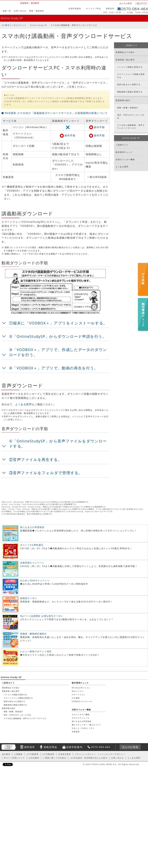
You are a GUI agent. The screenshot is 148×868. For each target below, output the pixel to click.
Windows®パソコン (13, 730)
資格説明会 (50, 747)
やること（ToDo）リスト (15, 771)
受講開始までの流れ (125, 52)
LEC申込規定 (76, 758)
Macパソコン (9, 734)
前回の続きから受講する (129, 84)
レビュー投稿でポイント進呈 (36, 651)
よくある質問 (24, 404)
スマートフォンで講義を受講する (131, 76)
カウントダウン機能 (12, 757)
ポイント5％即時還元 (32, 545)
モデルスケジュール (12, 760)
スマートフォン (10, 737)
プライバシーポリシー (85, 754)
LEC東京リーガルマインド (14, 25)
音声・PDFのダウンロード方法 (131, 116)
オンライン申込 (93, 8)
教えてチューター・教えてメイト (18, 767)
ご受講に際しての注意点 (55, 758)
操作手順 (99, 127)
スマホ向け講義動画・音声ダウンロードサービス (131, 127)
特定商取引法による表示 (96, 758)
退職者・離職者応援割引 (33, 634)
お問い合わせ (20, 11)
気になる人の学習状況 (32, 527)
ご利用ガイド (131, 45)
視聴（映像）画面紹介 (128, 108)
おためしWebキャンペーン (35, 580)
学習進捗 (7, 774)
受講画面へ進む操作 (125, 60)
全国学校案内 (75, 8)
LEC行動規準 (48, 754)
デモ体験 (7, 740)
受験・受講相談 (37, 11)
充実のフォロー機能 (125, 159)
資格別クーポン (29, 598)
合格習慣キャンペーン (32, 563)
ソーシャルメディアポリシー (111, 754)
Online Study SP (12, 18)
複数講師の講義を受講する (130, 92)
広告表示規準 (65, 754)
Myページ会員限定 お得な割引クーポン (42, 616)
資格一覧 (7, 11)
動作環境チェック (124, 152)
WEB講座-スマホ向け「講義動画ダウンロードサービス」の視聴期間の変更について (56, 113)
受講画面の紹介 (123, 100)
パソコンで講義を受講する (130, 67)
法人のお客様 (126, 3)
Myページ (141, 3)
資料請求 (110, 8)
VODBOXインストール (13, 744)
